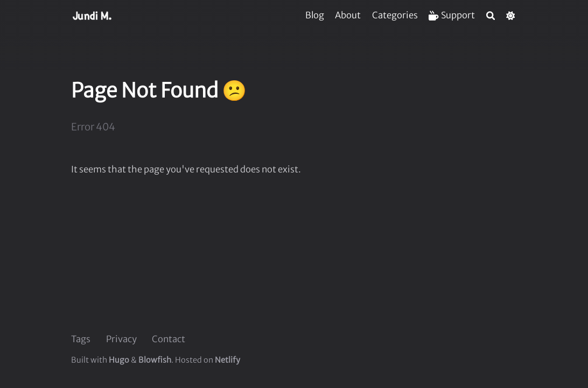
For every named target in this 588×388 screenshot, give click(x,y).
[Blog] (315, 15)
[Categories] (395, 15)
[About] (348, 15)
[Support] (452, 15)
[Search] (491, 16)
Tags (81, 339)
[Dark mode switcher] (510, 16)
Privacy (121, 339)
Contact (169, 339)
